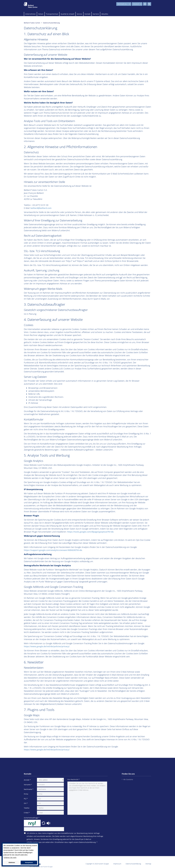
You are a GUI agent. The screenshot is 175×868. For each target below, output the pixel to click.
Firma (26, 794)
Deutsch (137, 4)
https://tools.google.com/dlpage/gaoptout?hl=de (90, 532)
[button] (44, 823)
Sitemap (148, 864)
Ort (26, 803)
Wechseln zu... (124, 4)
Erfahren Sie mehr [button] (10, 858)
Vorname (28, 785)
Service (79, 14)
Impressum (117, 864)
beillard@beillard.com (41, 208)
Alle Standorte (128, 779)
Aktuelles (105, 14)
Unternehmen (30, 14)
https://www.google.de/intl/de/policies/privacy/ (47, 646)
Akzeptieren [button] (29, 863)
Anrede (27, 780)
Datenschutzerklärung (133, 864)
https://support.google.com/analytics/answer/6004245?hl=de (53, 550)
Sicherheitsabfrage (32, 818)
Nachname (29, 789)
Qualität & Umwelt (67, 14)
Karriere (96, 14)
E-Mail (27, 813)
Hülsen (41, 14)
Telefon (27, 808)
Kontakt (87, 14)
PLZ (26, 799)
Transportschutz (52, 14)
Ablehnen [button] (12, 863)
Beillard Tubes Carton (32, 23)
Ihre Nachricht (73, 779)
